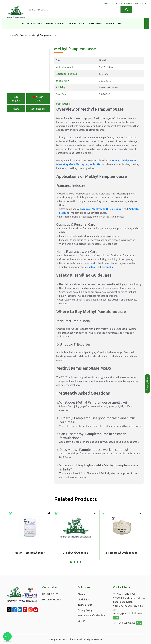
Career (81, 621)
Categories (96, 23)
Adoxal (115, 161)
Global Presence (32, 23)
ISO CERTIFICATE (52, 600)
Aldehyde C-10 (100, 209)
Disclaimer (83, 600)
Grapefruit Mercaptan (76, 164)
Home (10, 35)
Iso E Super (116, 209)
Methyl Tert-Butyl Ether (29, 553)
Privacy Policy (85, 610)
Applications (113, 23)
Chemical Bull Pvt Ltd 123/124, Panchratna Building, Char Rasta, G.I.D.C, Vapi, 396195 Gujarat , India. (129, 600)
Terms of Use (85, 605)
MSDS (16, 109)
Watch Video (38, 99)
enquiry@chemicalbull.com (127, 612)
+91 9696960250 (124, 623)
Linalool (91, 267)
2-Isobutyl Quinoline (76, 553)
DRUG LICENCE (50, 594)
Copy (116, 617)
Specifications (38, 109)
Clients (81, 594)
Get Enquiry (16, 99)
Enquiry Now (147, 384)
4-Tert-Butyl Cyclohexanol (122, 553)
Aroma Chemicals (55, 23)
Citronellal (107, 267)
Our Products (77, 23)
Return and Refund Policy (91, 615)
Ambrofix (95, 164)
